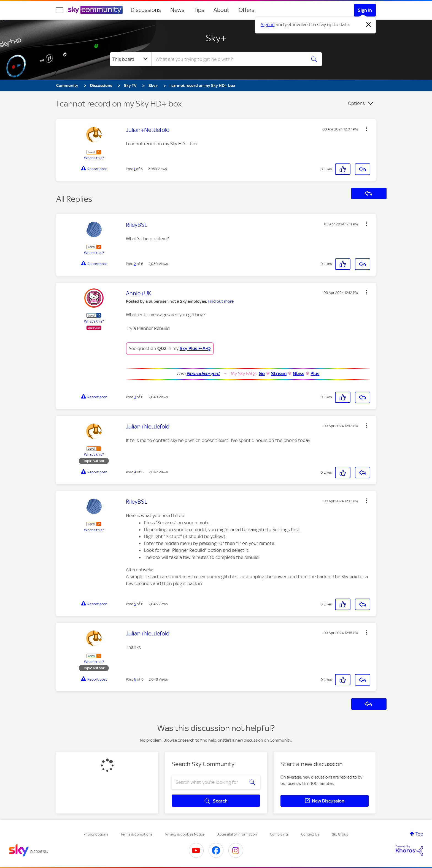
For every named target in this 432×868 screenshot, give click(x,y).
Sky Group (340, 834)
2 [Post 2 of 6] (135, 264)
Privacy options (96, 834)
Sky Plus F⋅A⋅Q (195, 348)
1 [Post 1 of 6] (135, 169)
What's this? (94, 158)
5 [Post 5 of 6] (135, 604)
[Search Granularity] (131, 59)
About (221, 10)
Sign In (365, 10)
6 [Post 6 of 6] (135, 679)
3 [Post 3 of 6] (135, 397)
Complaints (279, 834)
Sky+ (216, 38)
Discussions (146, 10)
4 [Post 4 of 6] (135, 472)
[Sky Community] (95, 10)
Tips (199, 10)
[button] (366, 129)
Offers (246, 10)
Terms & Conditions (137, 834)
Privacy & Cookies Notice (185, 834)
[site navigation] (60, 10)
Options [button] (356, 103)
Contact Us (310, 834)
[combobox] (228, 59)
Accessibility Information (237, 834)
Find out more (221, 301)
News (177, 10)
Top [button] (419, 834)
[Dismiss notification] (369, 25)
